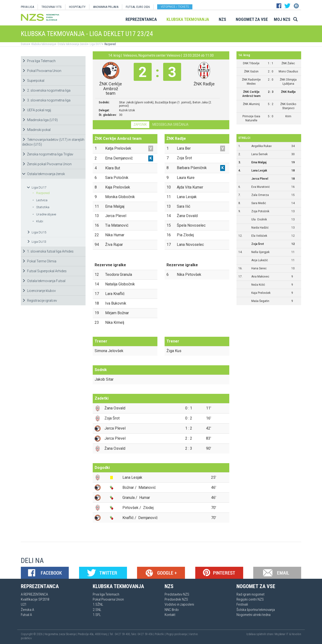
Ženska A (27, 610)
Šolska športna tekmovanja (256, 610)
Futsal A (26, 615)
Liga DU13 (37, 242)
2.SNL (97, 610)
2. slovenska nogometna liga (46, 90)
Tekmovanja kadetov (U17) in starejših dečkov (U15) (53, 142)
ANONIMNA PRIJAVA (106, 7)
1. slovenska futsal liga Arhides (48, 251)
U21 (24, 604)
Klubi (38, 221)
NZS (222, 19)
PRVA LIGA (27, 7)
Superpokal (33, 81)
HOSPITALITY (77, 7)
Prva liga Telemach (39, 61)
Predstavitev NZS (177, 594)
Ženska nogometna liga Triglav (48, 154)
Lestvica (40, 200)
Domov (25, 44)
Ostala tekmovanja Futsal (44, 281)
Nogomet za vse (252, 19)
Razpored (110, 44)
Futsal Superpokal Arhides (44, 271)
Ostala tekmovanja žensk (72, 44)
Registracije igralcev (40, 301)
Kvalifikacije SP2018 (35, 599)
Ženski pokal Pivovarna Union (47, 164)
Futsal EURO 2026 (138, 7)
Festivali (242, 604)
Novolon (296, 634)
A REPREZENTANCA (34, 594)
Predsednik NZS (176, 599)
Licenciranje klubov (39, 291)
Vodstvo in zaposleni (179, 604)
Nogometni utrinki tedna (253, 615)
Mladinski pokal (36, 130)
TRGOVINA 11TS (52, 7)
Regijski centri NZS (250, 599)
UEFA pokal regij (37, 110)
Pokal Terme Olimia (39, 261)
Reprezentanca (141, 19)
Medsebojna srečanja (170, 124)
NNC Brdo (172, 610)
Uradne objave (44, 214)
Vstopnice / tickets (175, 7)
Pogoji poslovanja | (178, 634)
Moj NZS (282, 19)
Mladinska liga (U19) (40, 120)
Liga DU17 (95, 44)
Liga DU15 (37, 232)
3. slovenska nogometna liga (46, 100)
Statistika (41, 207)
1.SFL (97, 615)
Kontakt (170, 615)
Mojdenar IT (282, 634)
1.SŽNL (98, 604)
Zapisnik (140, 124)
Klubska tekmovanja (188, 19)
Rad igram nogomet (250, 594)
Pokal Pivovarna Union (42, 71)
